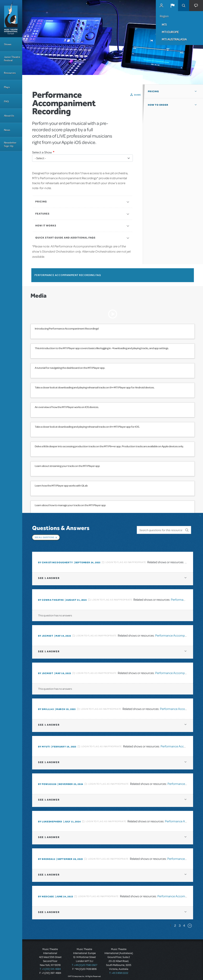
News (7, 130)
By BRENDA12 (47, 856)
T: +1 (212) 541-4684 (50, 966)
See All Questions (44, 537)
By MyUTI (44, 744)
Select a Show (42, 152)
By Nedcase (46, 894)
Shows (8, 44)
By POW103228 (47, 781)
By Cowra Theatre (51, 597)
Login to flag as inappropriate (126, 559)
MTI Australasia (174, 39)
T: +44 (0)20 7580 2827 (85, 962)
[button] (172, 6)
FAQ (6, 101)
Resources (10, 73)
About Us (9, 116)
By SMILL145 (46, 706)
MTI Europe (170, 32)
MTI (164, 25)
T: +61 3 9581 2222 (119, 970)
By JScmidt (46, 633)
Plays (7, 87)
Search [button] (184, 6)
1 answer (49, 575)
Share (137, 95)
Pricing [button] (153, 91)
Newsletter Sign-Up (10, 144)
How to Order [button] (158, 105)
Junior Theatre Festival (12, 59)
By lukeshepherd (50, 819)
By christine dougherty (56, 559)
